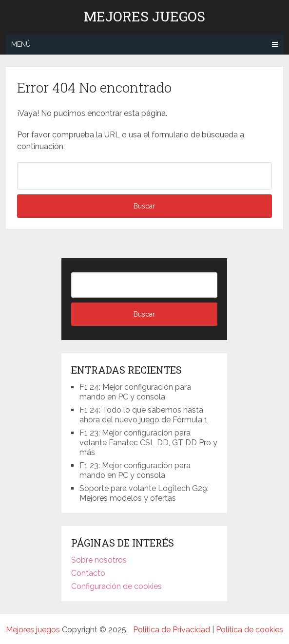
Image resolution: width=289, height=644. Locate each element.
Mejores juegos (144, 17)
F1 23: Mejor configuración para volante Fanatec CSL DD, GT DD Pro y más (148, 443)
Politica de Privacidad (172, 630)
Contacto (88, 573)
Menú (21, 44)
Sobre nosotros (99, 560)
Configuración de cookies (116, 586)
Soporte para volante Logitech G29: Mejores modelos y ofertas (144, 493)
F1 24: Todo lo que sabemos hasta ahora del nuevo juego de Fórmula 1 (144, 415)
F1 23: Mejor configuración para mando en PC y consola (135, 470)
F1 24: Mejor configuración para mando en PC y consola (135, 392)
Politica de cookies (250, 630)
